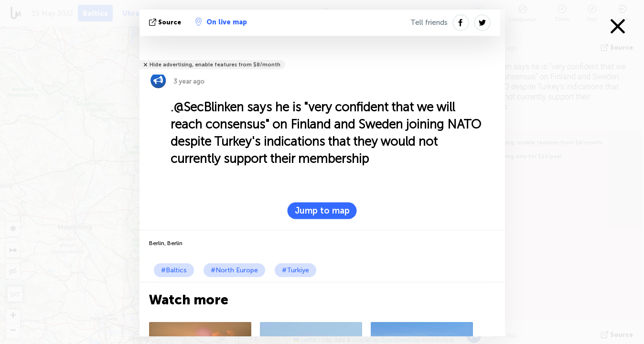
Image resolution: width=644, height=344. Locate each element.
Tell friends (429, 22)
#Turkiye (295, 270)
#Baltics (174, 270)
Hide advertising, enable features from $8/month (215, 65)
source (166, 22)
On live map (221, 22)
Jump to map (322, 211)
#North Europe (234, 270)
